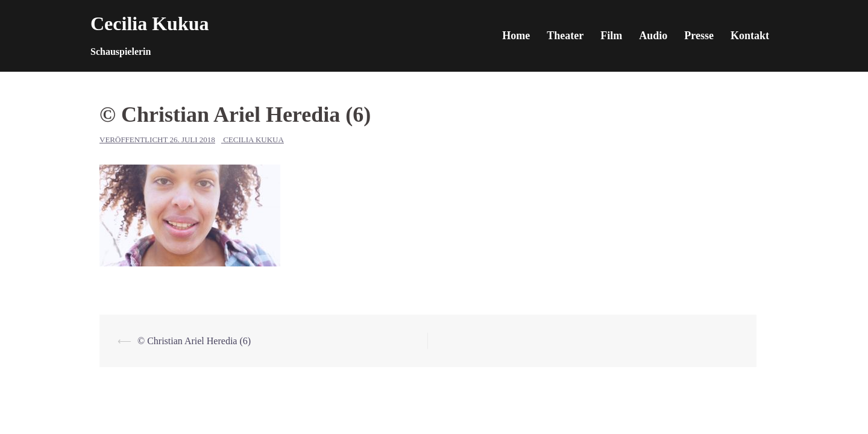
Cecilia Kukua (149, 24)
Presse (699, 36)
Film (611, 36)
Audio (653, 36)
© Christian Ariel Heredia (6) (194, 341)
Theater (565, 36)
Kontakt (750, 36)
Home (516, 36)
